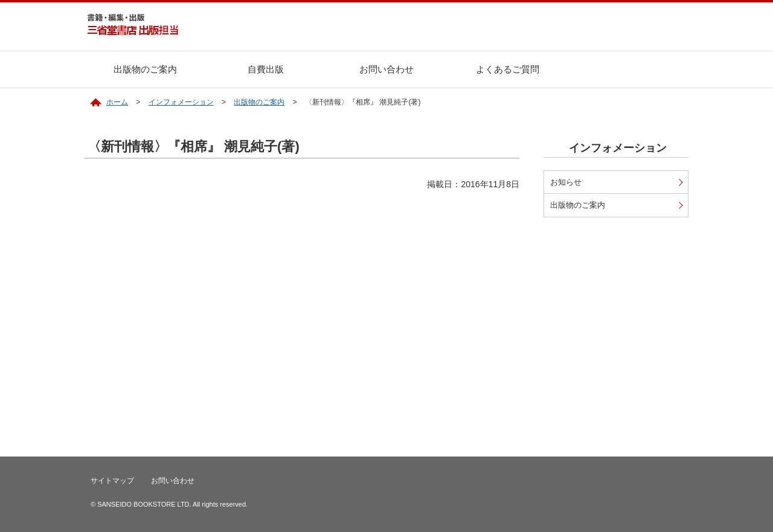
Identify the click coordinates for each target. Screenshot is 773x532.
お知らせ (566, 182)
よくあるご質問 (508, 69)
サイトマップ (112, 481)
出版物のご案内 (145, 69)
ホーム (117, 102)
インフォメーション (181, 102)
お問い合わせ (386, 69)
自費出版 (266, 69)
